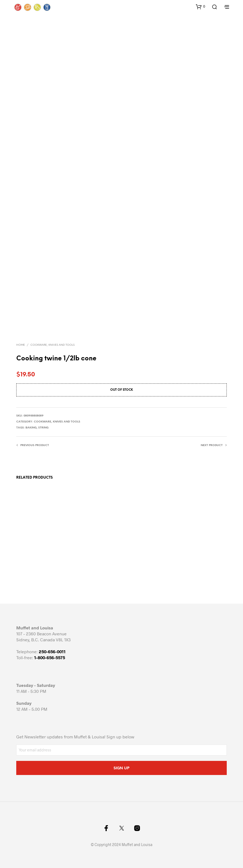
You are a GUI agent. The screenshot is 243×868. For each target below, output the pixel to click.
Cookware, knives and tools (52, 345)
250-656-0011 (52, 651)
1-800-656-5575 (50, 657)
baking (31, 428)
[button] (200, 7)
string (43, 428)
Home (21, 345)
